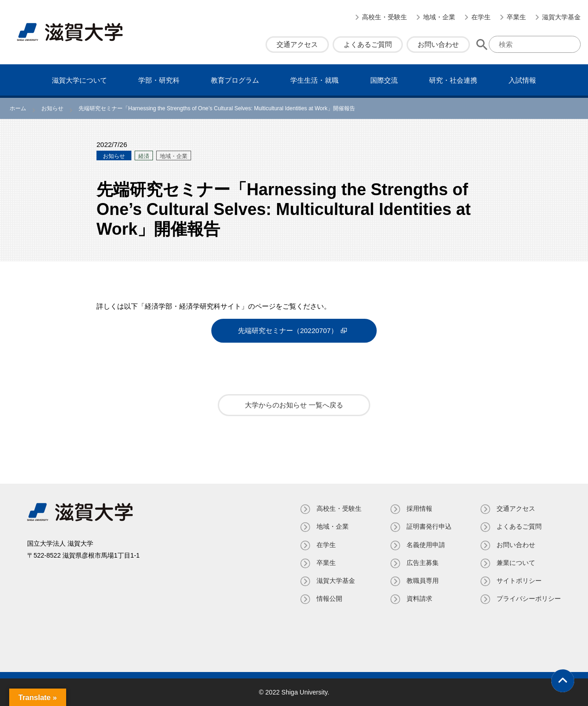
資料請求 (419, 599)
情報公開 (329, 599)
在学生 (481, 17)
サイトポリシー (519, 581)
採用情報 (419, 508)
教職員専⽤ (423, 581)
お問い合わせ (438, 44)
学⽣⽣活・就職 (314, 80)
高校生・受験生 (384, 17)
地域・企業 (439, 17)
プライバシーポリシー (529, 599)
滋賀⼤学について (79, 80)
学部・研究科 (159, 80)
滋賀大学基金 (561, 17)
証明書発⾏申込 (429, 526)
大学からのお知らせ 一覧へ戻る (294, 405)
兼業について (516, 563)
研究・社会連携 (453, 80)
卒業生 (516, 17)
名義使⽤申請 (426, 544)
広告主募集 (423, 563)
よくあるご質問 (368, 44)
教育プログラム (235, 80)
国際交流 (384, 80)
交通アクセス (297, 44)
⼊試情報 (522, 80)
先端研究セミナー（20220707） (288, 330)
